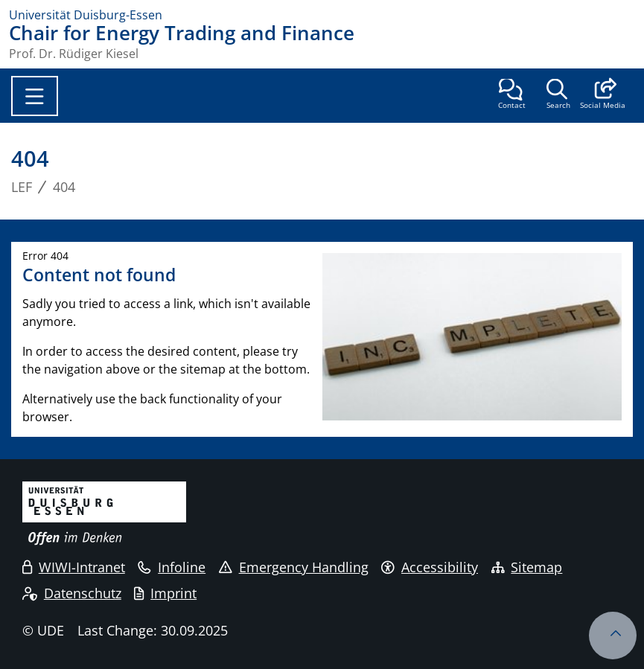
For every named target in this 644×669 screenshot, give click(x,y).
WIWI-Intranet (74, 567)
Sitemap (527, 567)
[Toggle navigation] (35, 96)
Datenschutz (72, 593)
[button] (603, 95)
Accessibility (430, 567)
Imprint (165, 593)
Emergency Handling (294, 567)
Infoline (172, 567)
